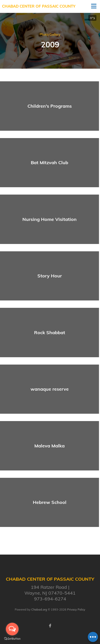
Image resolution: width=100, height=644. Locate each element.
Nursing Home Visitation (49, 219)
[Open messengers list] (12, 629)
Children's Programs (50, 106)
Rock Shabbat (50, 333)
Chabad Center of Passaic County (39, 6)
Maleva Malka (49, 446)
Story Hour (50, 276)
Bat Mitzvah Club (49, 163)
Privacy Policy (76, 610)
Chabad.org (39, 610)
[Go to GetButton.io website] (12, 639)
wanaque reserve (50, 389)
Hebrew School (50, 502)
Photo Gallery (50, 34)
